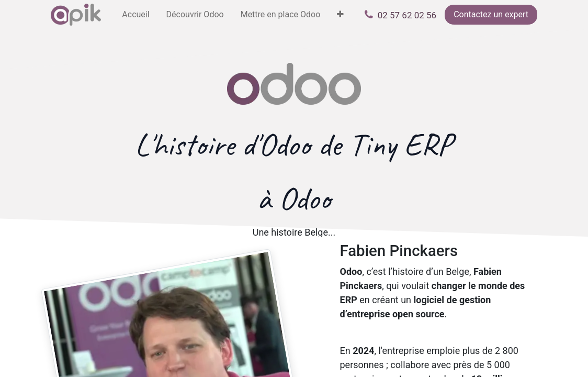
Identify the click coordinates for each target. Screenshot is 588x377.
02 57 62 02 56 (407, 15)
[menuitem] (135, 15)
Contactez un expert (491, 14)
